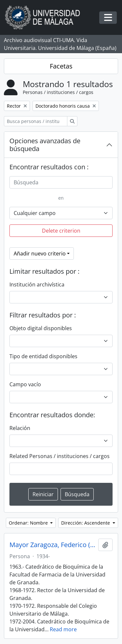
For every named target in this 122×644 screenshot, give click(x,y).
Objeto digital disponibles (41, 328)
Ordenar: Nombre (29, 523)
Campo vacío (25, 384)
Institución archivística (37, 284)
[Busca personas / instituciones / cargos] (36, 121)
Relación (20, 428)
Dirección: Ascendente (86, 523)
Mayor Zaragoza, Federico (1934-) (53, 545)
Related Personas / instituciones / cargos (60, 456)
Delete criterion (61, 231)
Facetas (61, 66)
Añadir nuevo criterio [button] (40, 253)
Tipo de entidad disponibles (43, 356)
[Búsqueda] (61, 182)
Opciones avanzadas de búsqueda (45, 145)
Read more (63, 629)
